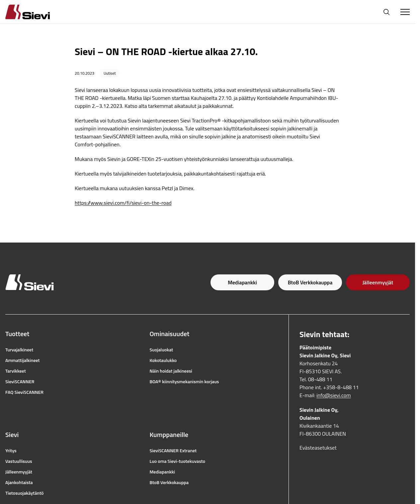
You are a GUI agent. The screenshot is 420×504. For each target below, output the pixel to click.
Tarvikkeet (16, 371)
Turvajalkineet (19, 350)
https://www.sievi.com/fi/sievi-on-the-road (123, 203)
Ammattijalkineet (23, 360)
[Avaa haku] (386, 12)
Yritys (11, 451)
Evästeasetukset (318, 448)
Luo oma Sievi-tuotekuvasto (178, 461)
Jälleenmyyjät (378, 282)
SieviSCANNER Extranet (173, 451)
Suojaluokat (162, 350)
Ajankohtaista (19, 482)
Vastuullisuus (19, 461)
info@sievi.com (334, 395)
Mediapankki (242, 282)
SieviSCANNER (20, 382)
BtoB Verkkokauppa (310, 282)
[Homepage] (36, 12)
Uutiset (110, 73)
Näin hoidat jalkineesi (171, 371)
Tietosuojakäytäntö (24, 493)
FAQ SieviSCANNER (24, 392)
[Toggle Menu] (405, 12)
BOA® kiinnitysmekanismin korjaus (184, 382)
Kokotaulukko (163, 360)
